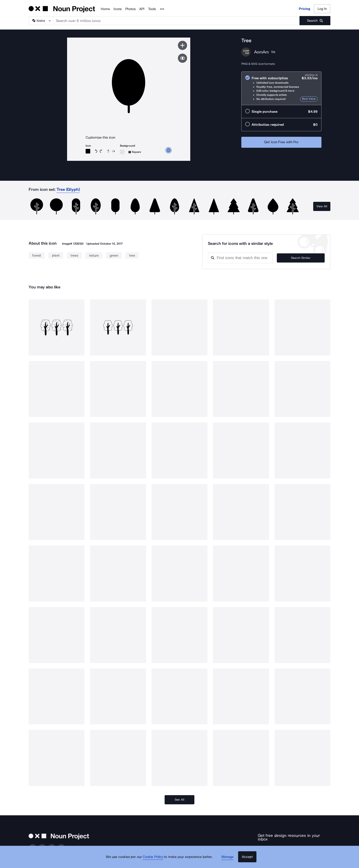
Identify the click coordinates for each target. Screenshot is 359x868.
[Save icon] (182, 45)
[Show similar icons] (182, 58)
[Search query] (247, 258)
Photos (130, 9)
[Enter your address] (281, 846)
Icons (118, 9)
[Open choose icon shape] (135, 152)
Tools (152, 9)
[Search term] (177, 21)
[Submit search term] (315, 21)
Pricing (305, 9)
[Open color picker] (88, 151)
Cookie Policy (155, 860)
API (142, 9)
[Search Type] (41, 21)
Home (105, 9)
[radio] (281, 88)
